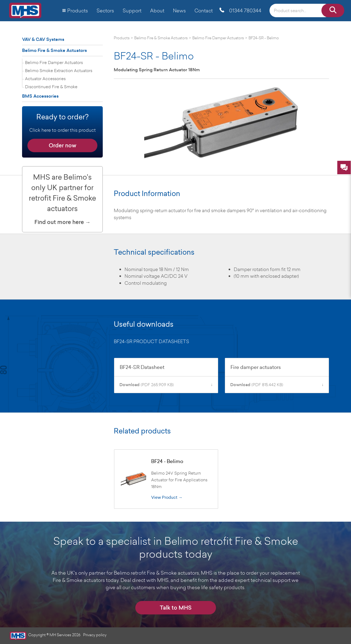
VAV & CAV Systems (43, 39)
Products (78, 10)
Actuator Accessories (45, 79)
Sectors (105, 10)
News (179, 10)
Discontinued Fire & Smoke (51, 87)
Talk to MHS (176, 608)
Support (132, 10)
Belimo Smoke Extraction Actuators (59, 70)
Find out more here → (63, 222)
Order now (63, 145)
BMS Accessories (40, 96)
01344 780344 (245, 10)
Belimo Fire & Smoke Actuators (54, 50)
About (157, 10)
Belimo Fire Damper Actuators (54, 62)
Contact (204, 10)
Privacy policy (95, 635)
